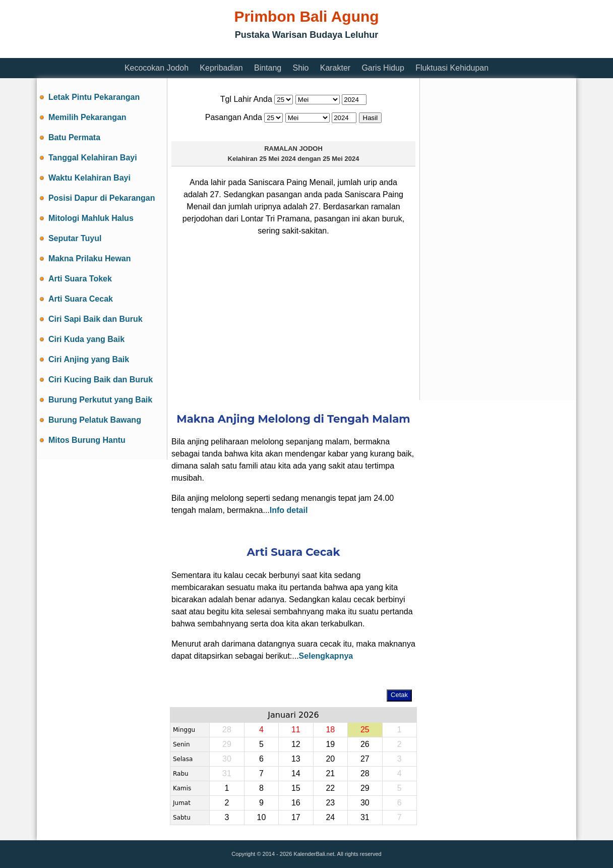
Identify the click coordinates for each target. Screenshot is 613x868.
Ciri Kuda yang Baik (86, 339)
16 (296, 803)
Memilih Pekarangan (87, 117)
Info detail (289, 510)
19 (330, 744)
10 (261, 817)
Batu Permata (74, 137)
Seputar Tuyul (75, 238)
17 (296, 817)
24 (330, 817)
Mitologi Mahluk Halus (91, 218)
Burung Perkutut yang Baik (100, 400)
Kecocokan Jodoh (157, 68)
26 (365, 744)
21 (330, 773)
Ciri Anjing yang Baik (89, 359)
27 (365, 759)
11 (296, 730)
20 (330, 759)
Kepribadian (221, 68)
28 (227, 730)
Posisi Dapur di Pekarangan (102, 198)
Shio (300, 68)
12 (296, 744)
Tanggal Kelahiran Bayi (93, 158)
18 (330, 730)
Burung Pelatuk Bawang (95, 420)
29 (227, 744)
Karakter (335, 68)
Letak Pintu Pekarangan (94, 97)
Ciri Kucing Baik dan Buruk (101, 380)
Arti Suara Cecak (81, 299)
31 (227, 773)
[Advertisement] (220, 52)
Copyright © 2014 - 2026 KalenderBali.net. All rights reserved (306, 854)
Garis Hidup (383, 68)
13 (296, 759)
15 (296, 788)
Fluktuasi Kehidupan (452, 68)
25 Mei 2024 (277, 159)
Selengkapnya (326, 656)
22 (330, 788)
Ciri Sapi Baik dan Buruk (96, 319)
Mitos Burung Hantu (87, 440)
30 (227, 759)
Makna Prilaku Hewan (90, 258)
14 (296, 773)
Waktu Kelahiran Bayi (89, 178)
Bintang (268, 68)
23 (330, 803)
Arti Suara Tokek (80, 279)
